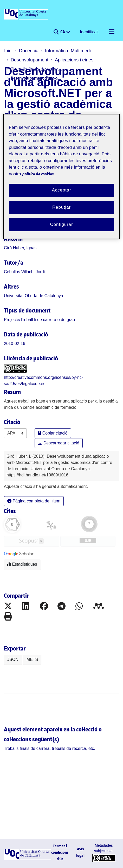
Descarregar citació (59, 443)
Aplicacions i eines (74, 60)
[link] (39, 320)
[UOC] (27, 15)
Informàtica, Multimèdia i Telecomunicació (71, 51)
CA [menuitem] (63, 32)
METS (32, 659)
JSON (13, 659)
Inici (8, 51)
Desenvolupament (30, 60)
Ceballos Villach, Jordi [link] (24, 272)
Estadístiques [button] (22, 564)
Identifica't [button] (89, 32)
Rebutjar (61, 208)
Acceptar (62, 190)
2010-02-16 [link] (15, 344)
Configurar (62, 224)
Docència (29, 51)
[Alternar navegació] (112, 32)
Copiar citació (53, 433)
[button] (56, 32)
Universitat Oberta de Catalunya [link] (34, 296)
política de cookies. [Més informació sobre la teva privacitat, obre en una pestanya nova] (38, 174)
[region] (61, 177)
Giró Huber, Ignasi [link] (21, 248)
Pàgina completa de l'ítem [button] (34, 501)
